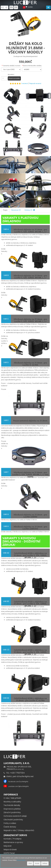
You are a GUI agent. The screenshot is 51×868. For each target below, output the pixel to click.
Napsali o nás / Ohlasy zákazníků (19, 830)
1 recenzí (25, 83)
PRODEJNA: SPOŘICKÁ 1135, (17, 768)
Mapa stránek (10, 850)
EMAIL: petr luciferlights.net (19, 776)
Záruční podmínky (12, 812)
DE (16, 7)
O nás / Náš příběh (12, 798)
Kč (3, 7)
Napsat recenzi (35, 83)
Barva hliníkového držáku (32, 66)
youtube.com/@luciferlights (19, 786)
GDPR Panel (9, 853)
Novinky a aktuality (12, 802)
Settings (45, 863)
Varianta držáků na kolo (12, 66)
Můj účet (8, 846)
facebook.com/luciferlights (18, 782)
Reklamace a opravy (13, 842)
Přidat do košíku (14, 78)
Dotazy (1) (30, 210)
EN (11, 7)
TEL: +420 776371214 (14, 773)
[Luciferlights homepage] (25, 4)
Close (30, 863)
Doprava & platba (12, 809)
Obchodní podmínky (13, 820)
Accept (37, 863)
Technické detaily (12, 805)
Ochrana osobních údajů (15, 816)
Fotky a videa (10, 823)
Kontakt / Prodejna (12, 839)
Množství (11, 74)
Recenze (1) (16, 210)
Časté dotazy (10, 827)
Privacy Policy (21, 860)
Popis (5, 210)
